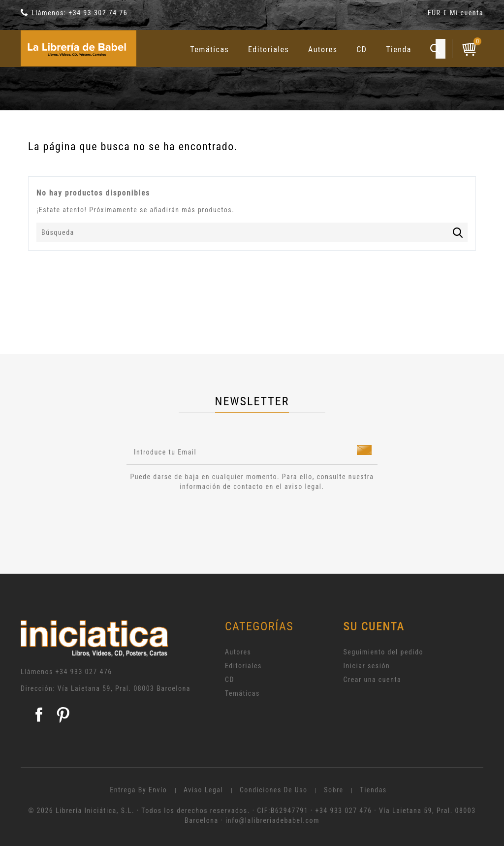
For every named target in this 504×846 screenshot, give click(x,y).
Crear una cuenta (373, 680)
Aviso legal (203, 790)
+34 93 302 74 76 (98, 13)
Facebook (39, 715)
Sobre (333, 790)
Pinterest (63, 715)
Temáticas (209, 49)
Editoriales (268, 49)
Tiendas (373, 790)
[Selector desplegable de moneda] (439, 15)
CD (362, 49)
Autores (323, 49)
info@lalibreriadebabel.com (272, 820)
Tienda (399, 49)
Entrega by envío (138, 790)
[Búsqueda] (252, 232)
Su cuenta (374, 626)
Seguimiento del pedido (384, 652)
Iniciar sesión (367, 666)
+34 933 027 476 (84, 672)
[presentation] (209, 519)
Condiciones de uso (274, 790)
